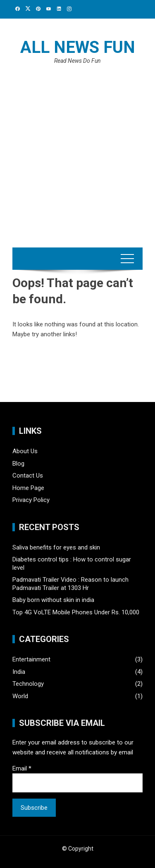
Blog (18, 464)
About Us (25, 451)
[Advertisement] (77, 149)
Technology (28, 684)
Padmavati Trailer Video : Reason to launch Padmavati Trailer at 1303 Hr (70, 584)
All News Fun (78, 47)
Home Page (28, 488)
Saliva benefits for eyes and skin (56, 547)
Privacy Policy (31, 500)
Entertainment (31, 659)
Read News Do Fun (77, 61)
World (20, 696)
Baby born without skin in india (53, 600)
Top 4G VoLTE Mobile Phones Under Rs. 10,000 (76, 612)
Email (22, 768)
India (19, 672)
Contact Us (28, 476)
